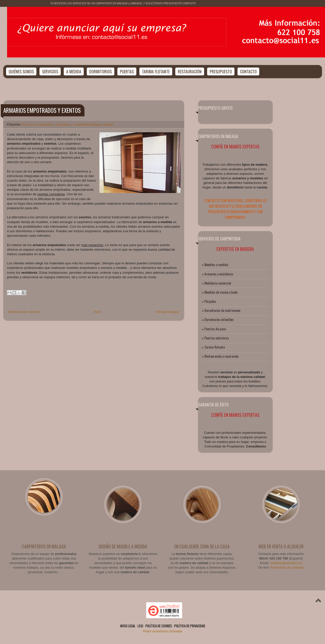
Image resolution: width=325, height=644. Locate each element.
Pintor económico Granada (162, 631)
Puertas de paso (215, 329)
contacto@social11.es (286, 563)
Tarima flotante (215, 347)
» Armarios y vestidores (218, 274)
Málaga (108, 124)
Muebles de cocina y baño (221, 292)
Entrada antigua (167, 312)
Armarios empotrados (37, 124)
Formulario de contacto (287, 567)
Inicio (98, 312)
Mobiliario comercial (218, 283)
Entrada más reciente (24, 312)
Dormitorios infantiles (219, 319)
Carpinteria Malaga (87, 124)
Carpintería (63, 124)
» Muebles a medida (215, 264)
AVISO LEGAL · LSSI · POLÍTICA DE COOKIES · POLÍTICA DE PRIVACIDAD (163, 626)
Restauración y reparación (221, 356)
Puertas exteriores (217, 338)
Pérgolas (210, 301)
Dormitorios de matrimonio (222, 310)
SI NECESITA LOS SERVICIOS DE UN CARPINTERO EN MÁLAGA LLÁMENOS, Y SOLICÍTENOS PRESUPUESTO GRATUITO (123, 3)
